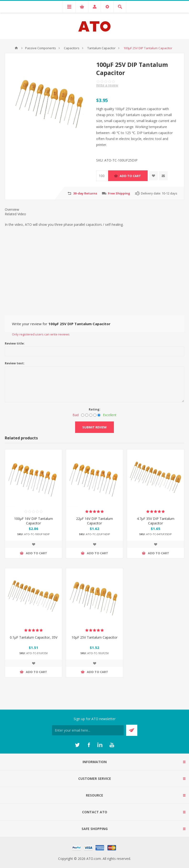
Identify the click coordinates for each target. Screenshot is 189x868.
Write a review (107, 85)
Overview (12, 209)
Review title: (15, 343)
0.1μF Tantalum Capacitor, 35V (34, 637)
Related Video (15, 214)
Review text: (15, 363)
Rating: (95, 409)
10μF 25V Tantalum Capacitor (94, 637)
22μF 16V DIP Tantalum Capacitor (94, 521)
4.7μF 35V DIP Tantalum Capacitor (156, 521)
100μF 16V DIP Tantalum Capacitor (33, 521)
